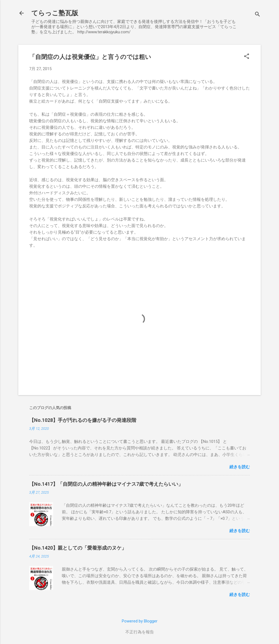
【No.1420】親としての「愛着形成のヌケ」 (78, 548)
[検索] (257, 15)
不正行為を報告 (140, 632)
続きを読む (240, 467)
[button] (247, 57)
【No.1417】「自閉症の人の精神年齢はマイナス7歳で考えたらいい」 (106, 484)
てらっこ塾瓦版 (55, 13)
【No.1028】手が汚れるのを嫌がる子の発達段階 (83, 420)
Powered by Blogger (140, 621)
